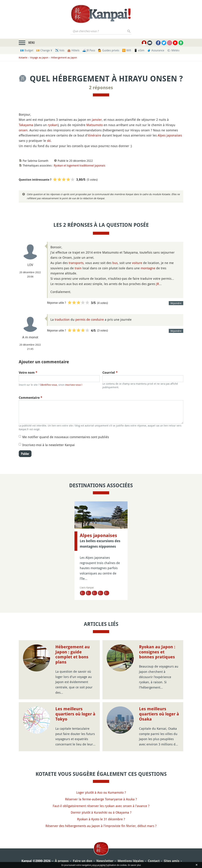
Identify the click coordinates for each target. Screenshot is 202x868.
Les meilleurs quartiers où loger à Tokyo (75, 714)
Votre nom (28, 373)
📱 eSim (139, 50)
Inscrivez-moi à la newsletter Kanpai (49, 445)
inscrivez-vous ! (74, 385)
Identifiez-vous (49, 385)
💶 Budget (27, 50)
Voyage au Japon (39, 57)
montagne (148, 268)
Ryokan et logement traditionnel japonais (80, 165)
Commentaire (31, 398)
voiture (137, 263)
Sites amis (172, 861)
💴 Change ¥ (44, 50)
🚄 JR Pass (89, 50)
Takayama (26, 125)
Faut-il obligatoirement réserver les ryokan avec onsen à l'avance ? (101, 806)
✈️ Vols (60, 50)
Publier (25, 454)
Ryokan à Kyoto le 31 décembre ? (101, 819)
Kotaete (23, 57)
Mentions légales (131, 861)
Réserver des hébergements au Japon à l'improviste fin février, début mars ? (101, 826)
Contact (154, 861)
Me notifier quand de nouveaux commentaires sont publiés (66, 437)
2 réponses (101, 88)
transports (76, 263)
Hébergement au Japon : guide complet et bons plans (73, 654)
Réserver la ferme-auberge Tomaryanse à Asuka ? (101, 799)
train (78, 268)
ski (49, 141)
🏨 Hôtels (73, 50)
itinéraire (94, 135)
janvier (97, 120)
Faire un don (83, 861)
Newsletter (105, 861)
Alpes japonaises (170, 135)
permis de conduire (90, 319)
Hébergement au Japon (64, 57)
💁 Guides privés (109, 50)
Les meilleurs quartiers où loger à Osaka (159, 714)
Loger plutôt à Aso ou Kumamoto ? (101, 792)
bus (115, 263)
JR (158, 284)
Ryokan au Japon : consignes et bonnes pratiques (157, 652)
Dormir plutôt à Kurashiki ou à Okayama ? (101, 812)
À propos (62, 861)
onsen (23, 130)
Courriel (110, 373)
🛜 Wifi (127, 50)
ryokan (53, 125)
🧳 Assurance (156, 50)
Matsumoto (95, 125)
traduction (62, 319)
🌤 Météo (173, 50)
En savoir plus (134, 865)
